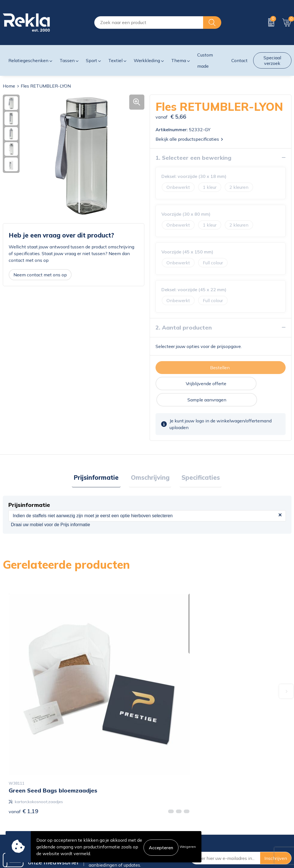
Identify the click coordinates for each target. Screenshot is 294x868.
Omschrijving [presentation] (150, 462)
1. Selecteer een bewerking (193, 157)
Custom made (205, 60)
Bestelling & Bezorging (173, 793)
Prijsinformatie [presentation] (100, 462)
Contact (158, 784)
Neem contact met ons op (40, 274)
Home (9, 86)
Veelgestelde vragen (97, 820)
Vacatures (86, 793)
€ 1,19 (23, 684)
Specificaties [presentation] (197, 462)
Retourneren (162, 811)
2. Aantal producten (184, 327)
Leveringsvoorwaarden (247, 811)
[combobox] (149, 23)
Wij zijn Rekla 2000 (97, 802)
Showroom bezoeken (98, 829)
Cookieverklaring (240, 784)
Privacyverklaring (241, 793)
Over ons (85, 784)
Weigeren (188, 847)
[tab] (100, 462)
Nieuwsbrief (89, 811)
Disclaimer (234, 802)
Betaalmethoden (167, 802)
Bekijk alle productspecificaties (189, 139)
